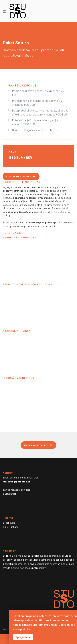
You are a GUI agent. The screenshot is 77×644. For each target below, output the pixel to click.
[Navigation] (4, 11)
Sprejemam (23, 637)
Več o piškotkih (22, 629)
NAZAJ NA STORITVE (36, 445)
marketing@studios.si (16, 481)
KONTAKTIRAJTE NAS (19, 176)
